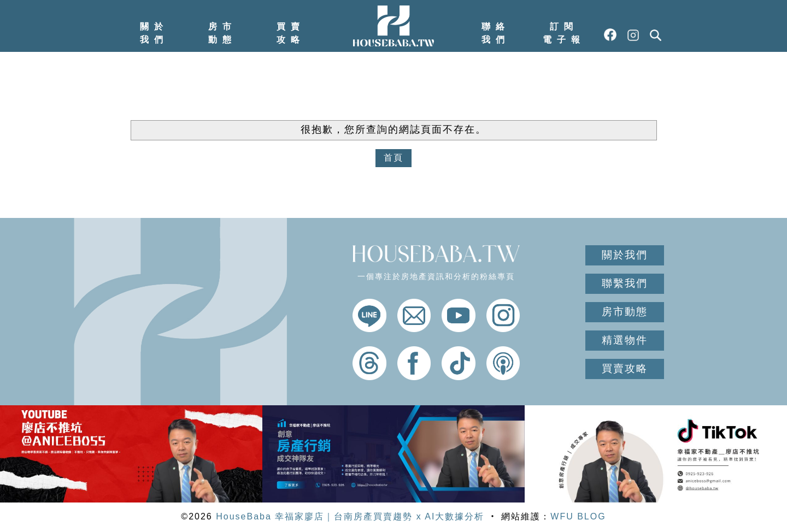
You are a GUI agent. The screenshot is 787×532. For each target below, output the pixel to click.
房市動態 (222, 33)
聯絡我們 (496, 33)
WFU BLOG (578, 516)
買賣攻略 (291, 33)
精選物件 (625, 340)
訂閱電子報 (564, 33)
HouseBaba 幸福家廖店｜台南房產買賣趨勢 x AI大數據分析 (350, 516)
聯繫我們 (625, 283)
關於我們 (154, 33)
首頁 (393, 158)
